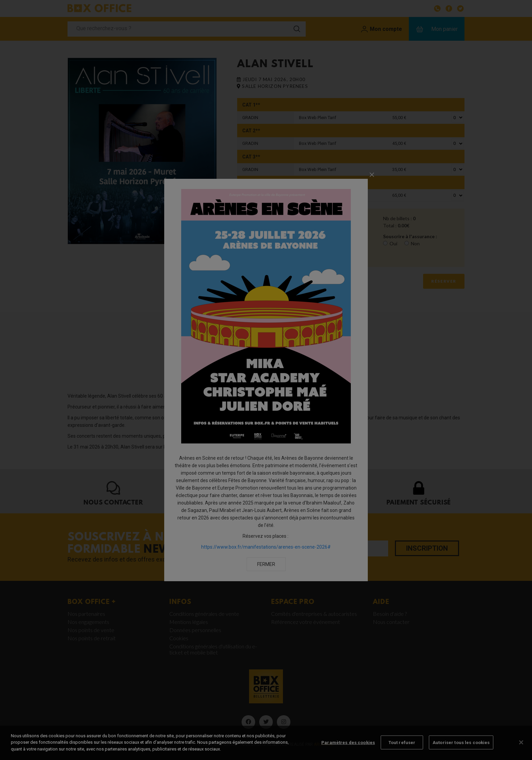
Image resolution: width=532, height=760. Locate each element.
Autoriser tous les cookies (461, 752)
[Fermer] (521, 752)
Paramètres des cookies (348, 752)
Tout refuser (402, 752)
